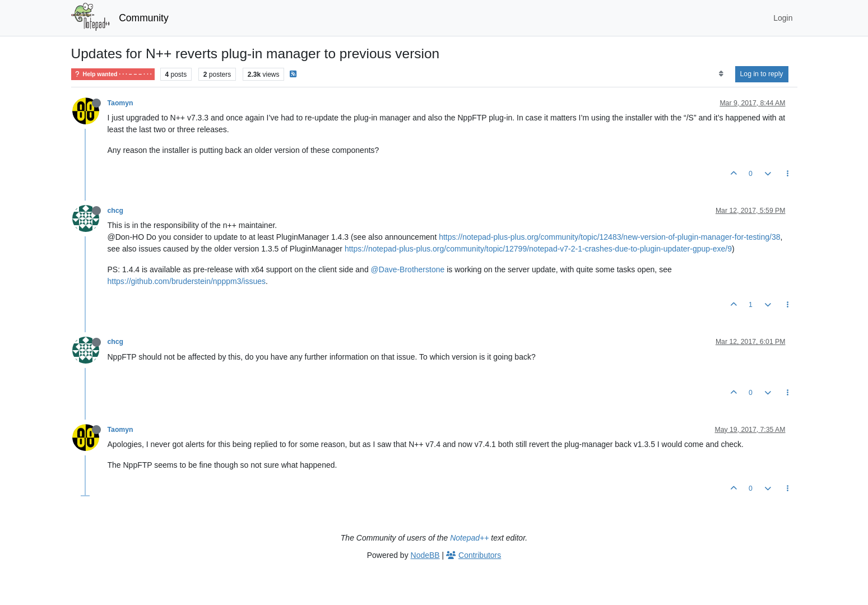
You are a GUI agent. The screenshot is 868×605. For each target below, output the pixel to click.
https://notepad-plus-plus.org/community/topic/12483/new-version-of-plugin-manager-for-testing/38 (609, 237)
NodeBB (425, 555)
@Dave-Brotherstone (408, 269)
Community (144, 18)
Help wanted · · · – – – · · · (113, 74)
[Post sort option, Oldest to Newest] (721, 74)
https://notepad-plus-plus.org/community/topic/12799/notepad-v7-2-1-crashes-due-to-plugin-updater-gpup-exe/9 (538, 249)
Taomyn (120, 103)
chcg (116, 211)
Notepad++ (469, 538)
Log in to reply (762, 74)
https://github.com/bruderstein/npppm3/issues (187, 281)
